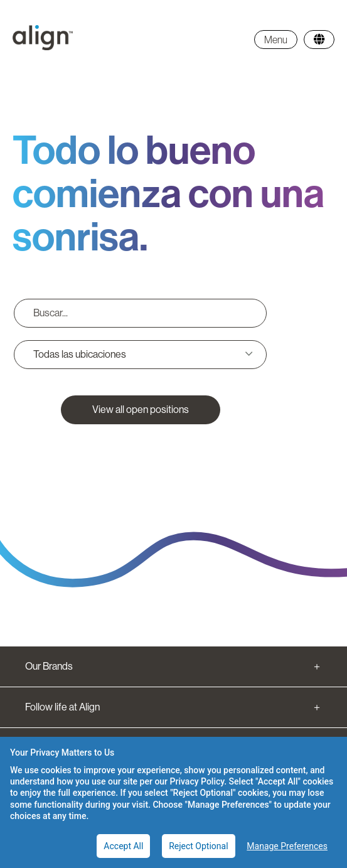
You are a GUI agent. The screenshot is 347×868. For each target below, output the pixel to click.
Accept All (123, 846)
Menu (276, 40)
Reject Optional (198, 846)
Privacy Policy (197, 781)
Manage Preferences (287, 846)
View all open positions (141, 410)
